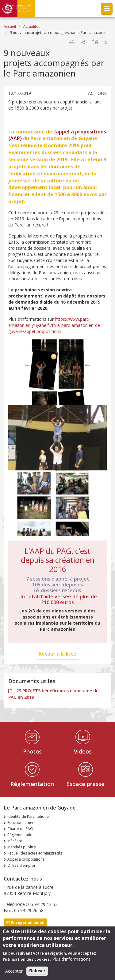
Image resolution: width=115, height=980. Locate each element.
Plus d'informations (71, 960)
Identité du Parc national (29, 816)
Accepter (14, 972)
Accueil (10, 26)
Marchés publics (21, 847)
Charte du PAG (20, 829)
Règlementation (32, 784)
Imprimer (71, 42)
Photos (32, 751)
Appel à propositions (26, 859)
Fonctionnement (21, 823)
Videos (83, 751)
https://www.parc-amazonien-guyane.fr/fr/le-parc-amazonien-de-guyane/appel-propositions (55, 325)
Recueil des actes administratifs (35, 853)
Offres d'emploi (21, 865)
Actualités (32, 26)
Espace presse (85, 784)
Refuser (37, 971)
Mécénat (15, 841)
